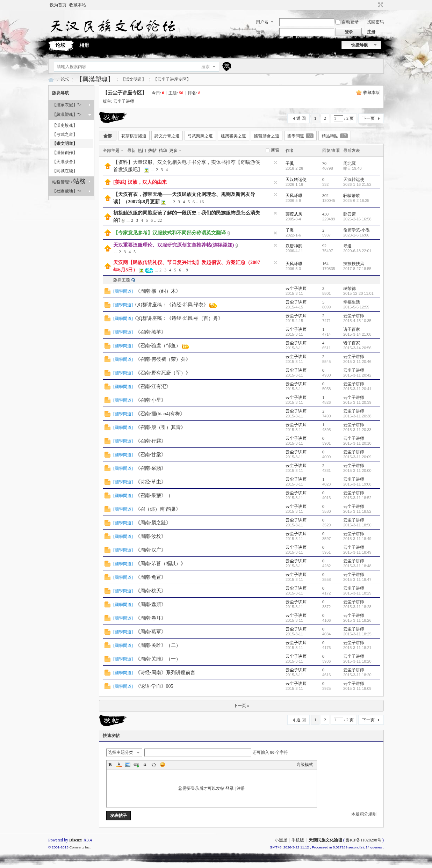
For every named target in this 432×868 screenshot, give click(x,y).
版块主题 (122, 280)
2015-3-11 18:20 (357, 661)
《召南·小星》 (151, 400)
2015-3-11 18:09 (357, 688)
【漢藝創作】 (65, 153)
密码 (260, 32)
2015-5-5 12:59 (356, 307)
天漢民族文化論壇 (51, 79)
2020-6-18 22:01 (357, 251)
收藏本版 (372, 93)
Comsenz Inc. (80, 847)
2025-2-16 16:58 (357, 219)
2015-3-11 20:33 (357, 430)
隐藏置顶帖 (275, 162)
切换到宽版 (380, 5)
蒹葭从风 (294, 214)
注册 (371, 32)
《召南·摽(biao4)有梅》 (160, 414)
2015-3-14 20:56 (357, 348)
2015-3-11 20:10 (357, 443)
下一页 (368, 118)
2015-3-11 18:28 (357, 607)
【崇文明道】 (134, 79)
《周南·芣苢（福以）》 (160, 564)
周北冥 (350, 163)
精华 (163, 151)
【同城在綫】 (65, 171)
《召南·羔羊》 (151, 332)
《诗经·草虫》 (151, 482)
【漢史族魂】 (65, 125)
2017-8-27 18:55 (357, 269)
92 (324, 246)
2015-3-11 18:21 (357, 648)
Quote (145, 765)
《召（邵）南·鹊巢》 (158, 509)
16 (202, 202)
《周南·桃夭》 (151, 591)
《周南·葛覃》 (151, 632)
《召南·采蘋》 (151, 468)
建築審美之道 (233, 136)
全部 (108, 136)
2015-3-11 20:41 (357, 389)
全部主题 (111, 151)
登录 (230, 788)
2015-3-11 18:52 (357, 498)
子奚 (290, 163)
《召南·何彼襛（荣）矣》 (163, 359)
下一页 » (241, 706)
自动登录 (347, 22)
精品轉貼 (335, 136)
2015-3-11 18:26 (357, 620)
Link (136, 765)
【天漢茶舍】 (65, 162)
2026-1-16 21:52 (357, 184)
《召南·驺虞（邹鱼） (158, 346)
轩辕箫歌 (352, 196)
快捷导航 (360, 45)
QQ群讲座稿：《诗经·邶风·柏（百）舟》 (179, 318)
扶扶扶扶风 (354, 264)
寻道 (347, 246)
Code (154, 765)
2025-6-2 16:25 (356, 200)
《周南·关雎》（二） (158, 645)
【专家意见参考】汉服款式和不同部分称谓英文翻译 (170, 233)
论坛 (60, 45)
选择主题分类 (121, 752)
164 (325, 264)
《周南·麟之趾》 (153, 523)
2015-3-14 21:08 (357, 334)
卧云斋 (350, 214)
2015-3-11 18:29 (357, 593)
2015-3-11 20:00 (357, 471)
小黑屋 (281, 840)
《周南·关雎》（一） (158, 659)
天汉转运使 (296, 180)
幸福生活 (352, 302)
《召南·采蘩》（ (153, 495)
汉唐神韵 (294, 246)
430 (325, 214)
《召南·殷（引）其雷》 (160, 427)
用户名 (262, 22)
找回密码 (375, 22)
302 (325, 196)
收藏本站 (78, 5)
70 (324, 163)
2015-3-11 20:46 (357, 362)
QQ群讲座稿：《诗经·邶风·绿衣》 (172, 305)
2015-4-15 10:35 (357, 321)
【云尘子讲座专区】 (125, 93)
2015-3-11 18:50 (357, 525)
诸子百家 (352, 329)
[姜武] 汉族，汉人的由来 (140, 182)
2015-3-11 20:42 (357, 375)
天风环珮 (294, 196)
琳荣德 (350, 289)
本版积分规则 (364, 814)
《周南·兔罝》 (151, 577)
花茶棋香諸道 (134, 136)
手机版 (298, 840)
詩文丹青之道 (167, 136)
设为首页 (58, 5)
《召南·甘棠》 (151, 455)
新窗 (275, 150)
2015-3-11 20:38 (357, 416)
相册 (84, 45)
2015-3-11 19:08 (357, 484)
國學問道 (300, 136)
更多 (173, 151)
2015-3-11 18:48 (357, 566)
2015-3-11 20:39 (357, 402)
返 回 (301, 118)
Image (128, 765)
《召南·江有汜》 (153, 386)
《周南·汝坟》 (151, 536)
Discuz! (76, 840)
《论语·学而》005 (154, 686)
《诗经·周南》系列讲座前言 (165, 673)
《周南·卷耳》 (151, 618)
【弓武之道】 (65, 134)
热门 (142, 151)
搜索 (206, 67)
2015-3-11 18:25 (357, 634)
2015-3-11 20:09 (357, 457)
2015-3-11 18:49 (357, 539)
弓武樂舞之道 (200, 136)
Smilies (163, 765)
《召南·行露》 (151, 441)
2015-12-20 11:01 (358, 293)
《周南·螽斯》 (151, 604)
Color (119, 765)
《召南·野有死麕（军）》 (163, 373)
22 (160, 220)
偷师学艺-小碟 (357, 230)
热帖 (152, 151)
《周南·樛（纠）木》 (158, 291)
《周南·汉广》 (151, 550)
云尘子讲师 (124, 101)
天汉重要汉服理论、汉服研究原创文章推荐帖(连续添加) (174, 245)
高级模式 (305, 765)
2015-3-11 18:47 (357, 579)
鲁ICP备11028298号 (363, 840)
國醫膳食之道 (267, 136)
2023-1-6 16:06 (356, 235)
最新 (131, 151)
